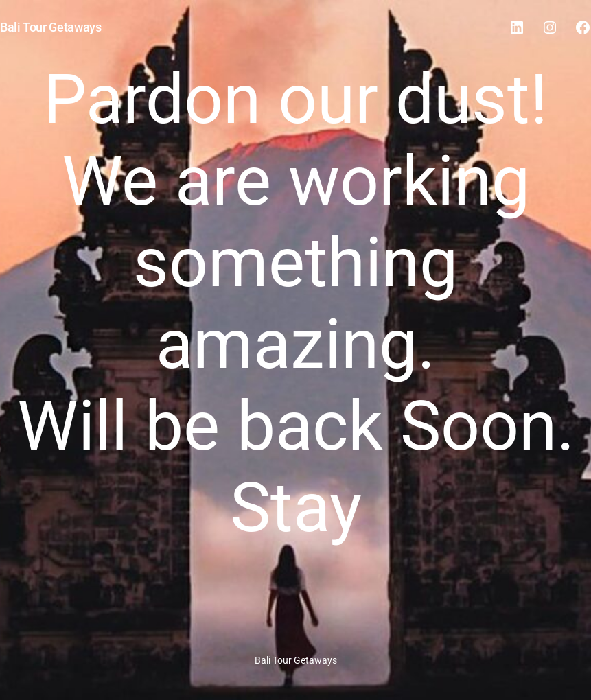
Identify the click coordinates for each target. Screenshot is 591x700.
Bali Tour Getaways (51, 27)
